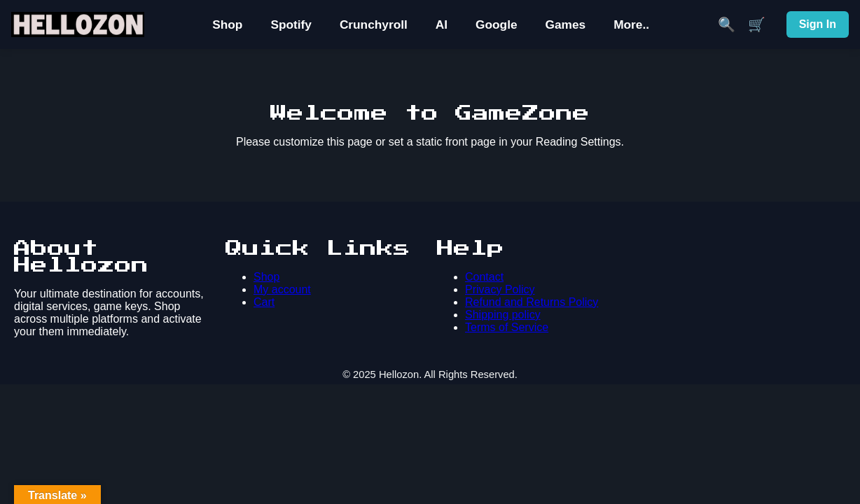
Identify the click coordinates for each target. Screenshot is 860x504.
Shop (227, 24)
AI (442, 24)
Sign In (818, 24)
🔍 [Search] (727, 24)
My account (282, 289)
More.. (631, 24)
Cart (264, 302)
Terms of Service (507, 327)
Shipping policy (503, 315)
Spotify (291, 24)
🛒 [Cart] (757, 24)
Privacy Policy (500, 289)
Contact (484, 277)
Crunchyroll (374, 24)
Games (566, 24)
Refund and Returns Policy (532, 302)
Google (496, 24)
